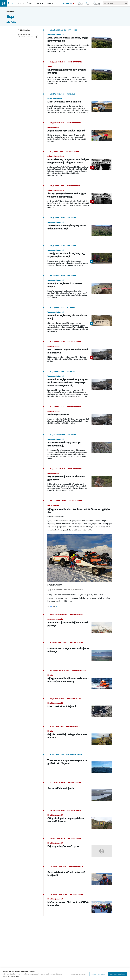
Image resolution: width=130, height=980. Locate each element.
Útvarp (29, 3)
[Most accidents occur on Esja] (80, 105)
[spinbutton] (20, 37)
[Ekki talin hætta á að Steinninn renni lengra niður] (80, 353)
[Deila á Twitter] (54, 607)
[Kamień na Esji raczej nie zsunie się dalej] (80, 321)
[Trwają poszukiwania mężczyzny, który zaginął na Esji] (80, 257)
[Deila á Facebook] (51, 607)
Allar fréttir (11, 22)
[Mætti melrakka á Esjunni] (80, 709)
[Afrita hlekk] (48, 607)
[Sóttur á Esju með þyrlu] (80, 793)
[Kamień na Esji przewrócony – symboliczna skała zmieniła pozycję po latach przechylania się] (80, 385)
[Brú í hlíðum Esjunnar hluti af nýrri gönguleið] (80, 481)
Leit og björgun (53, 505)
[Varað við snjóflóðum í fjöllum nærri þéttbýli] (80, 625)
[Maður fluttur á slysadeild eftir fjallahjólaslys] (80, 653)
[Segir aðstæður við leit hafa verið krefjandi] (80, 876)
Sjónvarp (39, 3)
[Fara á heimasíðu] (8, 3)
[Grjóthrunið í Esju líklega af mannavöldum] (80, 737)
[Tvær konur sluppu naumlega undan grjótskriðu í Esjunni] (80, 765)
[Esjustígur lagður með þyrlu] (80, 849)
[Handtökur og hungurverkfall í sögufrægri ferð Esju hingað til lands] (80, 165)
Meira (49, 3)
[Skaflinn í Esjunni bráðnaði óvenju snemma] (80, 74)
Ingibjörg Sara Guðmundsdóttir (55, 517)
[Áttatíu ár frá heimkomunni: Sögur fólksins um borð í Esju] (80, 198)
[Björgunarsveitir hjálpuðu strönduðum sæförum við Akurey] (80, 681)
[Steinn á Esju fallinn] (80, 417)
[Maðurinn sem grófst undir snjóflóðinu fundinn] (80, 904)
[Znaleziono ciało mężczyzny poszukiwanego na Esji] (80, 228)
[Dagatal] (36, 37)
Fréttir (20, 3)
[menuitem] (24, 3)
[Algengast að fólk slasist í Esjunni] (80, 133)
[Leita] (126, 3)
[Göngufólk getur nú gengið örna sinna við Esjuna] (80, 821)
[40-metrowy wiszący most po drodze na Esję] (80, 448)
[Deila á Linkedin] (56, 607)
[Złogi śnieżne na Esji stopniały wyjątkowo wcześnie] (80, 42)
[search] (115, 3)
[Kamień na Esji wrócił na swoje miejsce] (80, 288)
